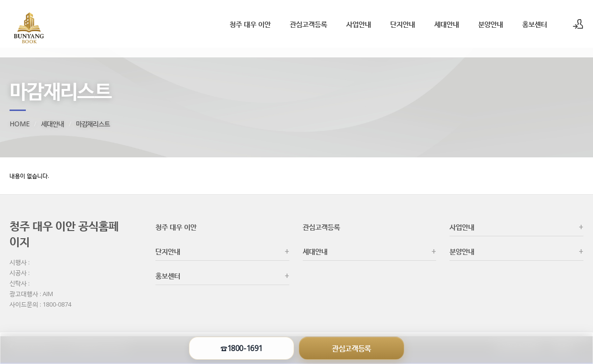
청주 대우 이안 (250, 24)
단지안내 (403, 24)
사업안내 (359, 24)
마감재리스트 (93, 124)
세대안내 (447, 24)
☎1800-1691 (241, 348)
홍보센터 (535, 24)
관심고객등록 (308, 24)
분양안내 (491, 24)
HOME (19, 124)
